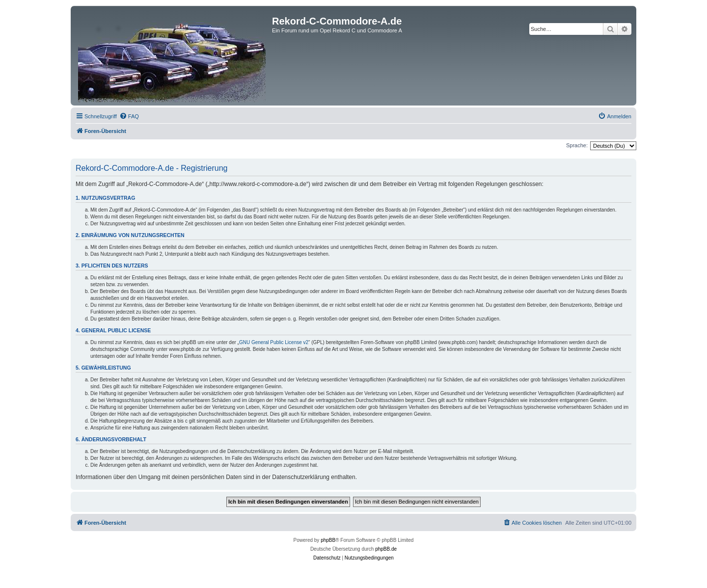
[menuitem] (129, 116)
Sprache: (577, 145)
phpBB (328, 540)
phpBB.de (386, 549)
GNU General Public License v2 (274, 342)
